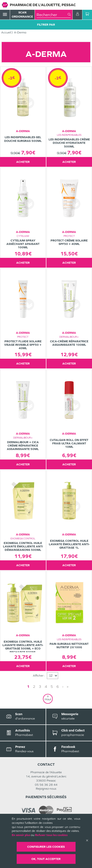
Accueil (6, 32)
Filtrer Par (46, 25)
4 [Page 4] (46, 686)
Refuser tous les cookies (51, 835)
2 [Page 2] (34, 686)
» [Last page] (68, 686)
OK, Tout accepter (46, 859)
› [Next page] (63, 686)
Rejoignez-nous (46, 789)
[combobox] (52, 15)
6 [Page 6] (58, 686)
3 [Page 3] (40, 686)
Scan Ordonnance (22, 15)
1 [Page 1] (28, 686)
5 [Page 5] (52, 686)
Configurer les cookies (46, 847)
